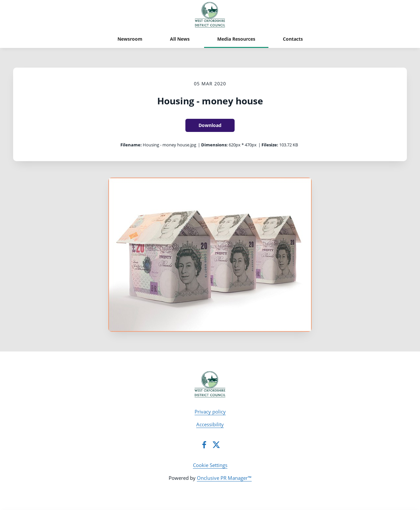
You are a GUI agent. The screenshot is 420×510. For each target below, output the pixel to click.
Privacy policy (210, 412)
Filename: (131, 145)
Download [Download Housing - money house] (210, 125)
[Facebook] (204, 445)
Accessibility (210, 424)
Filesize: (270, 145)
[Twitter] (216, 445)
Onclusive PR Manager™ (224, 478)
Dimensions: (214, 145)
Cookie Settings (210, 465)
